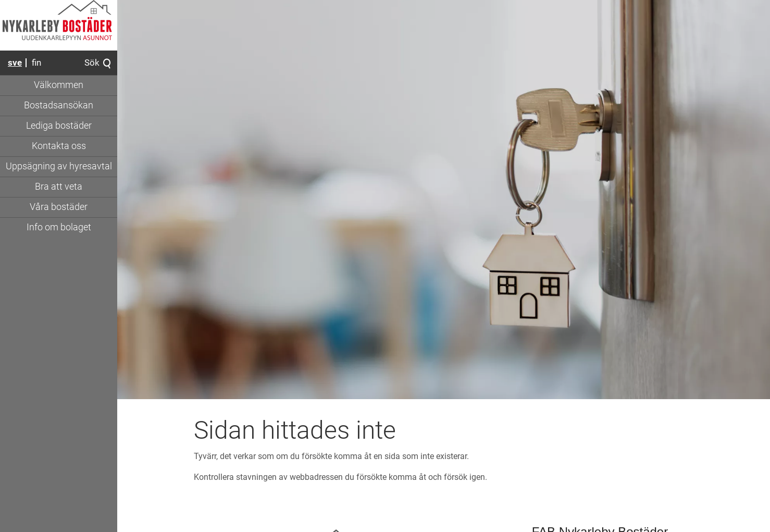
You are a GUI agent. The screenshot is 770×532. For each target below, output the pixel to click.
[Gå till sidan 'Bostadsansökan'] (59, 106)
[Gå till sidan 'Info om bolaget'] (59, 228)
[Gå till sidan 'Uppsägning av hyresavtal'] (59, 167)
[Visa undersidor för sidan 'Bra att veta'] (59, 187)
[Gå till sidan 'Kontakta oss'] (59, 146)
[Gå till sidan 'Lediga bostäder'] (59, 126)
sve (15, 63)
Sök (98, 64)
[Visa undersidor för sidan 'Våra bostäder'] (59, 207)
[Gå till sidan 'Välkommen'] (59, 85)
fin (36, 63)
